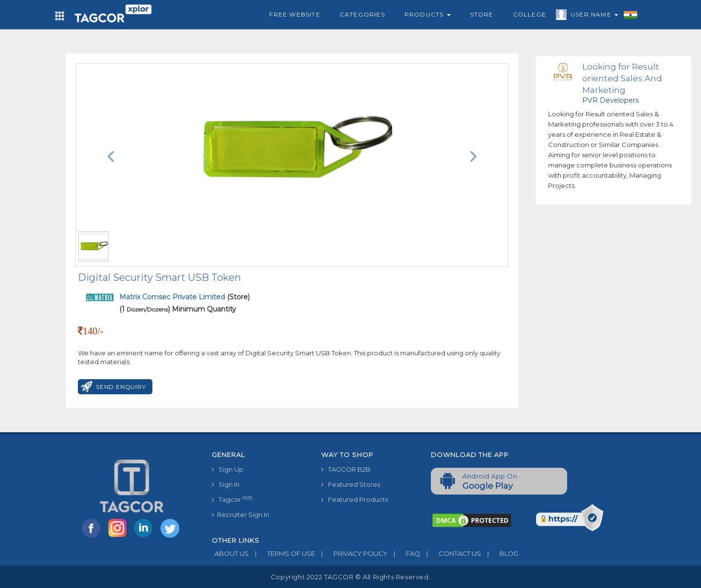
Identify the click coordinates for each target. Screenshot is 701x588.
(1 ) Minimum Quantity (178, 309)
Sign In (226, 484)
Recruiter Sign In (240, 514)
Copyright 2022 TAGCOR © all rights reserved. (350, 577)
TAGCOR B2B (346, 469)
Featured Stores (351, 484)
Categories (362, 14)
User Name (592, 16)
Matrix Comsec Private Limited (173, 297)
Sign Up (228, 469)
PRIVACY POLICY (351, 553)
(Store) (184, 297)
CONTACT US (451, 553)
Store (482, 14)
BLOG (500, 553)
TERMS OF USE (282, 553)
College (530, 14)
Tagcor (232, 499)
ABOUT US (230, 553)
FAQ (404, 553)
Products (428, 14)
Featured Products (355, 499)
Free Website (295, 14)
